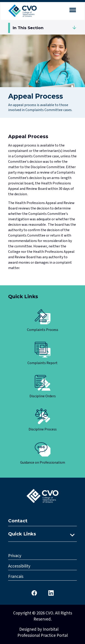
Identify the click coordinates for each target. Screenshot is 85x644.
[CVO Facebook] (34, 593)
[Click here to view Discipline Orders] (42, 387)
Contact (18, 521)
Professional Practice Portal (43, 636)
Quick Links (22, 534)
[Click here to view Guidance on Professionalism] (42, 453)
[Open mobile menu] (73, 11)
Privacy (15, 556)
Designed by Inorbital (39, 629)
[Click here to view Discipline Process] (42, 420)
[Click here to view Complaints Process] (42, 320)
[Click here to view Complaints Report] (42, 354)
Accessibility (19, 566)
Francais (16, 577)
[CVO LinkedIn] (51, 593)
